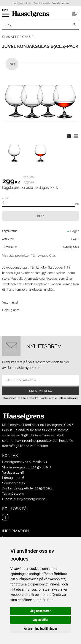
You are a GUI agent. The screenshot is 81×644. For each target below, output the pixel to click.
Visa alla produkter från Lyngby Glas (29, 256)
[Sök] (74, 25)
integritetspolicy (68, 398)
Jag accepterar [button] (40, 611)
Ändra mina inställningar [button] (41, 629)
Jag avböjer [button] (40, 620)
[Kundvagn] (73, 13)
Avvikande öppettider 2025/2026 (27, 488)
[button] (6, 16)
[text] (11, 182)
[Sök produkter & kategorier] (36, 25)
